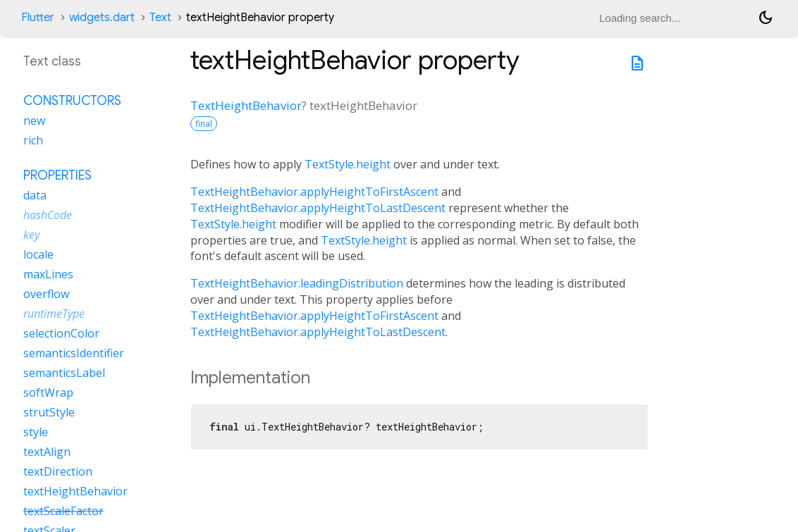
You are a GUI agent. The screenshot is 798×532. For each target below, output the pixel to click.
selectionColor (61, 333)
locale (38, 254)
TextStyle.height (348, 164)
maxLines (48, 274)
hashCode (48, 215)
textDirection (58, 471)
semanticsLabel (64, 373)
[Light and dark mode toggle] (766, 18)
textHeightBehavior (75, 491)
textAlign (47, 452)
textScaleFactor (63, 511)
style (36, 432)
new (34, 120)
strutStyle (49, 412)
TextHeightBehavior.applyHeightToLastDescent (318, 208)
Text (160, 18)
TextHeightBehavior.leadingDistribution (297, 283)
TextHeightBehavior (246, 105)
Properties (57, 175)
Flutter (38, 18)
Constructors (72, 101)
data (35, 195)
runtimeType (54, 314)
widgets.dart (102, 18)
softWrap (48, 392)
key (31, 235)
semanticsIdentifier (74, 353)
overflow (46, 294)
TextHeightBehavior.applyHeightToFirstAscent (314, 192)
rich (33, 140)
